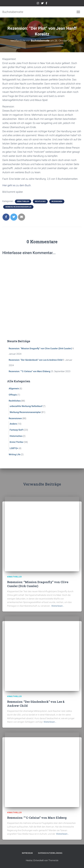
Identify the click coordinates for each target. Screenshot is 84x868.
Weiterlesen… (58, 606)
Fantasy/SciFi (17, 430)
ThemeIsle (53, 860)
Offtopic (13, 395)
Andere (13, 424)
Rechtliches (40, 201)
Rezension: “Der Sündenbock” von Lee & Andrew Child (36, 360)
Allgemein (14, 388)
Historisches (16, 436)
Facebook (46, 4)
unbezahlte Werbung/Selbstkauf (26, 406)
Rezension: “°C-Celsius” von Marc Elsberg (29, 371)
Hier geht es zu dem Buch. (17, 185)
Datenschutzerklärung (50, 853)
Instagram (38, 4)
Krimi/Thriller (23, 201)
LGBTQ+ (14, 448)
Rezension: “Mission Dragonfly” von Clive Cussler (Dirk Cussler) (40, 348)
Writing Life (15, 454)
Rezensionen (57, 201)
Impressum (27, 853)
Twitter (42, 4)
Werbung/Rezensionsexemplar (18, 207)
